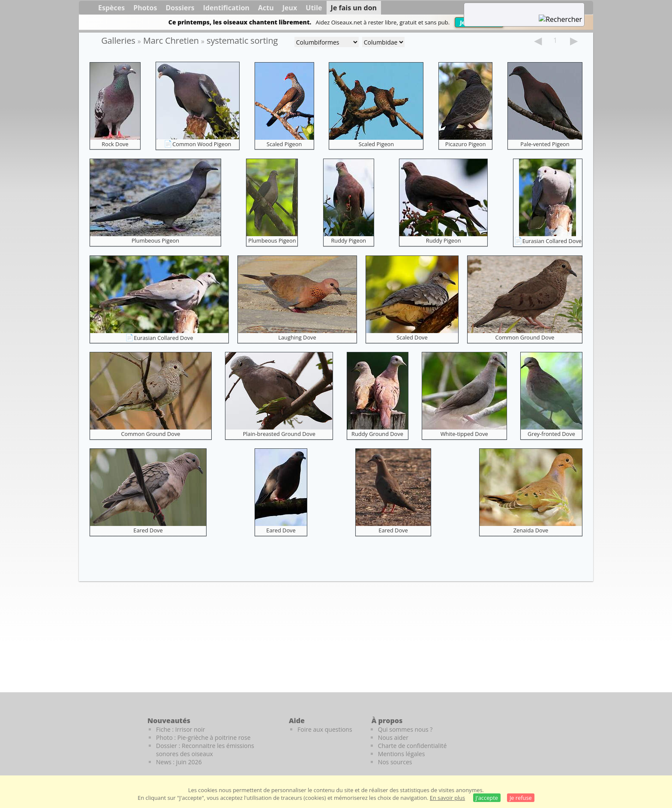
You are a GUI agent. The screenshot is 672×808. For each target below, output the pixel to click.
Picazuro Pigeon (466, 144)
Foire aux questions (325, 729)
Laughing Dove (297, 337)
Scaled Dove (412, 337)
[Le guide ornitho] (576, 735)
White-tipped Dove (464, 434)
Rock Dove (115, 144)
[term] (513, 9)
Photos (145, 8)
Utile (314, 8)
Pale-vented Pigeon (545, 144)
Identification (226, 8)
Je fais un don (354, 8)
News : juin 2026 (179, 762)
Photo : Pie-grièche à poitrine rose (203, 737)
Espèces (111, 8)
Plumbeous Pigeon (155, 240)
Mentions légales (402, 754)
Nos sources (395, 762)
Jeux (290, 8)
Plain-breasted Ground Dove (279, 434)
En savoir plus (447, 798)
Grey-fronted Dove (551, 434)
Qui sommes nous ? (405, 729)
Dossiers (180, 8)
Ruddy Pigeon (348, 240)
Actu (266, 8)
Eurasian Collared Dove (552, 241)
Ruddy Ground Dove (377, 434)
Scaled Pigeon (284, 144)
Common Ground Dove (525, 337)
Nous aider (393, 737)
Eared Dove (148, 530)
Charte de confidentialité (412, 746)
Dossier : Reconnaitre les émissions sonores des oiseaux (205, 750)
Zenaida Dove (531, 530)
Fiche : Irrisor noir (180, 729)
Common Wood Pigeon (202, 144)
